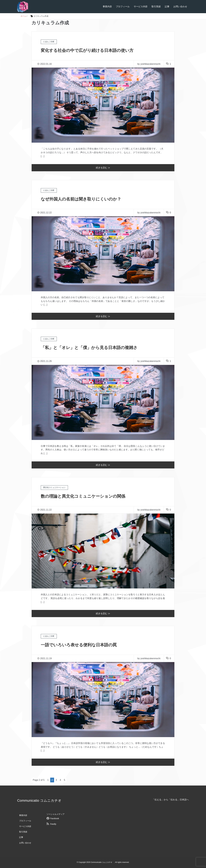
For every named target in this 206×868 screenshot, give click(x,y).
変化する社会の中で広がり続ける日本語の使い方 (92, 50)
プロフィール (123, 7)
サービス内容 (141, 7)
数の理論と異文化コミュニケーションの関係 (87, 496)
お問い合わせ (180, 7)
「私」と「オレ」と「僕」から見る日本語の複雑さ (94, 347)
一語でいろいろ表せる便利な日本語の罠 (83, 645)
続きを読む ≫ (103, 168)
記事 (167, 7)
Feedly (53, 824)
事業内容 (107, 7)
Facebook (55, 818)
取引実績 (156, 7)
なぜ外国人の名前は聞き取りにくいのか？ (85, 199)
